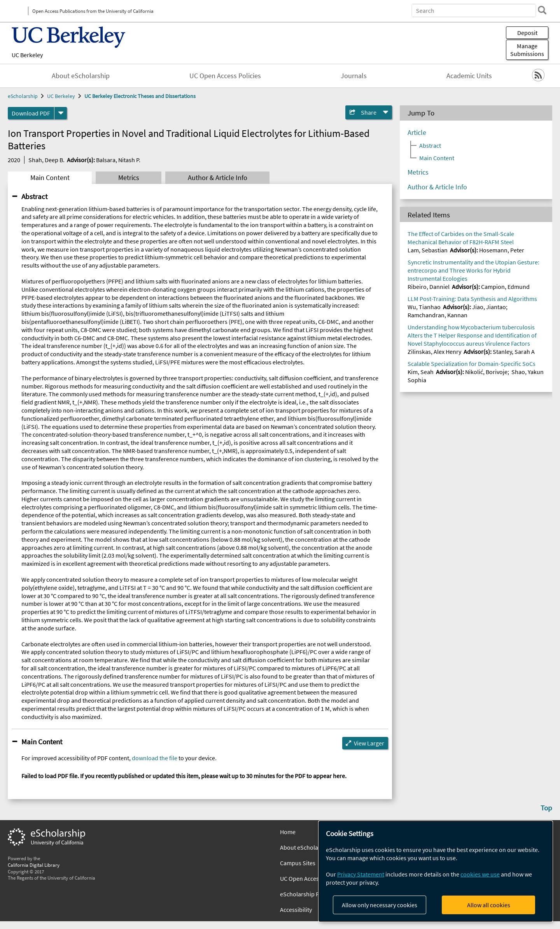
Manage (527, 50)
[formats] (61, 113)
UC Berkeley (27, 55)
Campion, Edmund (505, 287)
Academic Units (469, 76)
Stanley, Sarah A (514, 352)
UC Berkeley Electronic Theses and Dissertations (140, 96)
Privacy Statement (361, 874)
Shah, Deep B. (46, 160)
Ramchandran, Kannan (437, 315)
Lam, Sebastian (428, 250)
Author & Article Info (218, 178)
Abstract (34, 196)
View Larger (369, 743)
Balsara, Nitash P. (118, 160)
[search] (542, 10)
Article (417, 133)
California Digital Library (34, 865)
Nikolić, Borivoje (486, 372)
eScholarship (23, 96)
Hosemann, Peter (502, 250)
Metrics (129, 178)
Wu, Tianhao (424, 307)
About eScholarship (81, 76)
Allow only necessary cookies (380, 905)
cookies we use (480, 874)
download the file (155, 758)
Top (546, 808)
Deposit (527, 33)
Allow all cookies (489, 905)
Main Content (50, 178)
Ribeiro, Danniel (429, 287)
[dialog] (436, 871)
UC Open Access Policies (225, 76)
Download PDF (31, 113)
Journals (354, 76)
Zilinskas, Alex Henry (434, 352)
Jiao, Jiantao (489, 307)
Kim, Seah (421, 372)
